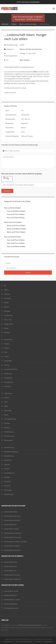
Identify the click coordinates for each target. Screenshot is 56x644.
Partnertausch (9, 436)
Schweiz (14, 24)
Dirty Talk (8, 320)
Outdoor (7, 427)
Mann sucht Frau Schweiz (16, 225)
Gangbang (8, 378)
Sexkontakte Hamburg (12, 516)
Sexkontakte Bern (10, 595)
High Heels (8, 393)
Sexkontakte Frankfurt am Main (16, 542)
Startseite (5, 24)
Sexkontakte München (12, 520)
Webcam (7, 486)
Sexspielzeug (9, 456)
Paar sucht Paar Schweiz (16, 240)
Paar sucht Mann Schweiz (16, 246)
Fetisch (7, 348)
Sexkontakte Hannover (12, 550)
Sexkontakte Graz (10, 566)
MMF (6, 406)
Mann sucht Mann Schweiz (17, 229)
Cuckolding (8, 315)
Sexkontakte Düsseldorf (13, 533)
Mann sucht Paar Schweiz (16, 232)
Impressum (48, 641)
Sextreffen (8, 460)
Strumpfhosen (9, 473)
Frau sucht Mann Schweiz (16, 211)
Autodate (8, 298)
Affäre (35, 72)
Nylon (6, 415)
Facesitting (8, 339)
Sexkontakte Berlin (11, 512)
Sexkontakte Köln (10, 525)
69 (5, 286)
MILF (6, 402)
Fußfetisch (8, 374)
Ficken (6, 357)
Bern (22, 60)
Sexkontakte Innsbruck (12, 579)
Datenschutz (8, 641)
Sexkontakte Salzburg (12, 575)
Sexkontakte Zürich (11, 591)
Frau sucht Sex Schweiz (12, 208)
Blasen (7, 307)
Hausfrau (8, 386)
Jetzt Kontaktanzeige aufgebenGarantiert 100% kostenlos (28, 18)
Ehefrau (7, 332)
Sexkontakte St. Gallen (12, 600)
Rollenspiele (9, 440)
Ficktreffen (8, 361)
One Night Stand (10, 419)
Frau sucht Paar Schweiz (16, 218)
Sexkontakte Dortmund (13, 537)
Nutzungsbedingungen (24, 641)
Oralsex (7, 423)
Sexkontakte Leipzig (11, 529)
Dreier (6, 328)
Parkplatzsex (9, 432)
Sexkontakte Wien (11, 562)
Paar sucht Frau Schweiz (16, 243)
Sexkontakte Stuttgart (12, 546)
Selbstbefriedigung (11, 452)
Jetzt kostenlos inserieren (28, 2)
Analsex (7, 294)
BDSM (6, 303)
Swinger (7, 477)
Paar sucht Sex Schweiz (12, 237)
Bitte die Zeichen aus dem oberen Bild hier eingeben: (22, 174)
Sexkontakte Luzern (11, 608)
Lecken (7, 398)
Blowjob (7, 311)
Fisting (7, 365)
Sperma (7, 464)
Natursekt (8, 410)
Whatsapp (8, 490)
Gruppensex (9, 382)
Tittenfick (8, 481)
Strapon (7, 469)
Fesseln (7, 344)
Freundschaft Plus (11, 369)
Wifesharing (9, 494)
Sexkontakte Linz (10, 571)
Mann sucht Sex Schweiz (28, 24)
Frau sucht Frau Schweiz (16, 214)
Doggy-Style (9, 324)
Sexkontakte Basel (11, 604)
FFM (6, 352)
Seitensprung (9, 447)
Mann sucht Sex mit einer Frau (31, 49)
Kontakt (38, 641)
